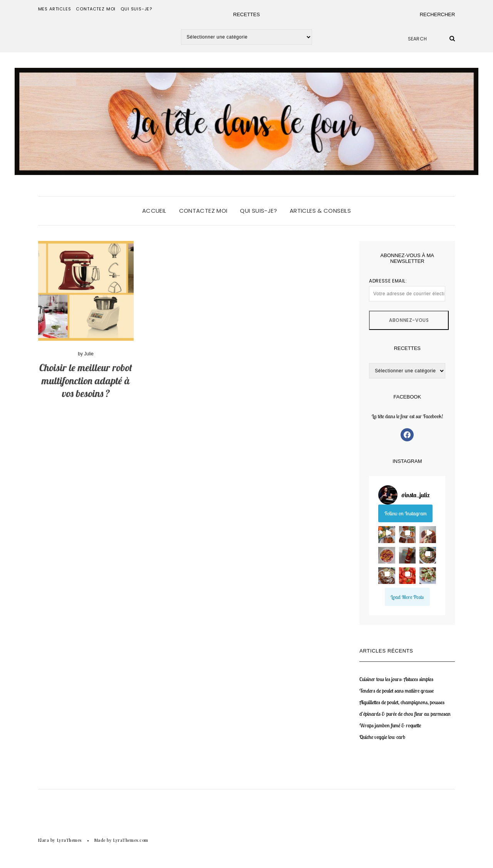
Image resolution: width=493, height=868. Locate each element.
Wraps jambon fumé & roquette (390, 725)
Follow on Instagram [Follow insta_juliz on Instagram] (406, 513)
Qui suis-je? (136, 9)
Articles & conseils (320, 211)
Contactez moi (96, 9)
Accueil (154, 211)
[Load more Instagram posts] (407, 597)
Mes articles (55, 9)
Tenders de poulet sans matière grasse (397, 691)
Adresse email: (407, 289)
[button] (387, 534)
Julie (89, 354)
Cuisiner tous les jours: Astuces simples (396, 679)
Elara (44, 840)
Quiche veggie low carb (382, 737)
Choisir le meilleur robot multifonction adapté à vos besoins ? (86, 381)
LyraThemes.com (131, 840)
